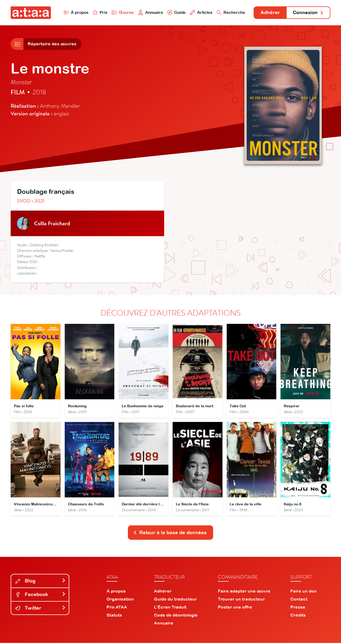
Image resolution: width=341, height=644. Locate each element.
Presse (298, 608)
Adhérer (270, 13)
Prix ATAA (117, 608)
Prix (99, 12)
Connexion (308, 13)
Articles (200, 12)
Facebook (40, 595)
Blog (40, 582)
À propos (75, 12)
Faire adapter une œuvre (244, 592)
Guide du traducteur (175, 600)
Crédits (298, 616)
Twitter (40, 609)
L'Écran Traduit (170, 608)
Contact (299, 600)
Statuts (114, 616)
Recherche (230, 12)
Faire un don (304, 592)
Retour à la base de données (170, 534)
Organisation (120, 600)
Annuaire (150, 12)
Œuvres (122, 12)
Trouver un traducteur (241, 600)
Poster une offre (235, 608)
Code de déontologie (176, 616)
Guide (176, 12)
